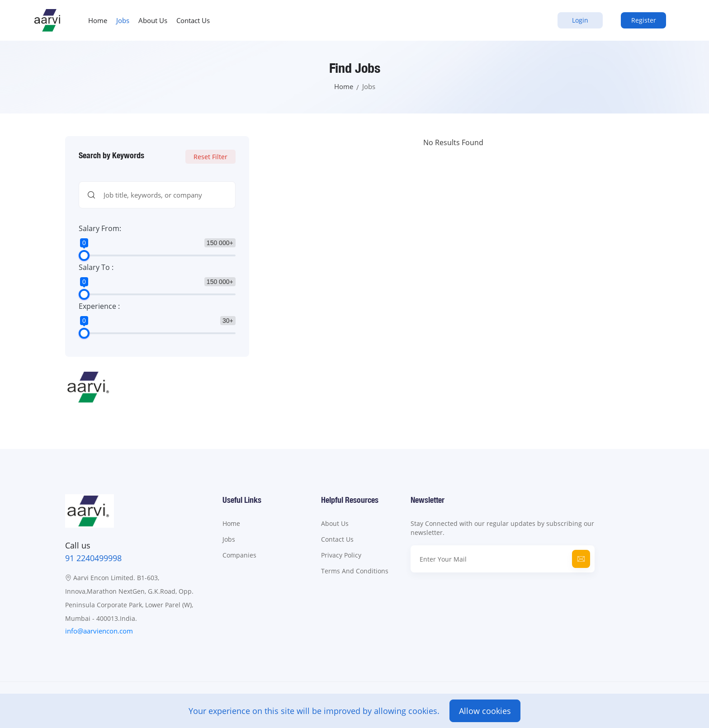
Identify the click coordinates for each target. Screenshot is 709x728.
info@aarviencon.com (99, 631)
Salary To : (96, 267)
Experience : (99, 306)
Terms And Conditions (355, 571)
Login (580, 20)
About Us (153, 20)
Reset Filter (210, 157)
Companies (239, 555)
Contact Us (193, 20)
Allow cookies (485, 711)
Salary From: (100, 228)
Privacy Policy (341, 555)
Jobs (123, 20)
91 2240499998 (93, 558)
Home (98, 20)
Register (644, 20)
